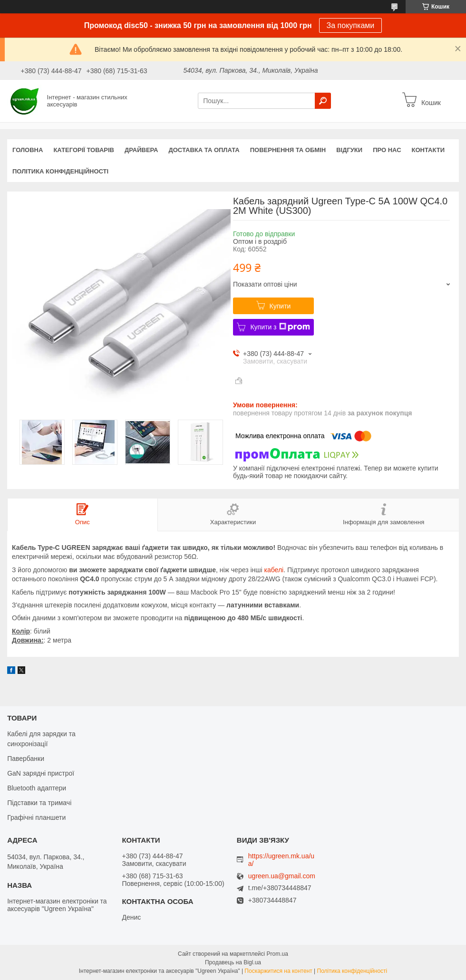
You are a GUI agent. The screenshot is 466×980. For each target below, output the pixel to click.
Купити (280, 306)
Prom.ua (277, 954)
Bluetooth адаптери (37, 788)
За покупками (351, 25)
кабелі (274, 570)
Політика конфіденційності (60, 171)
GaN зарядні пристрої (41, 773)
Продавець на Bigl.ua (233, 962)
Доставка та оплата (204, 150)
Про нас (387, 150)
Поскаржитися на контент (278, 971)
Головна (28, 150)
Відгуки (349, 150)
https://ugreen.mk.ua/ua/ (281, 860)
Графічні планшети (36, 817)
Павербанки (26, 759)
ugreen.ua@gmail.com (282, 876)
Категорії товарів (84, 150)
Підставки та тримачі (39, 803)
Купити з (280, 327)
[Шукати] (323, 101)
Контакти (428, 150)
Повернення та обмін (288, 150)
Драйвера (141, 150)
